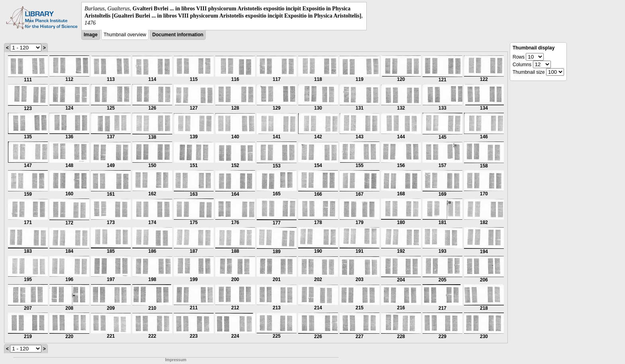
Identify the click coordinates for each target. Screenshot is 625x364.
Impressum (176, 360)
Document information (178, 35)
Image (91, 35)
